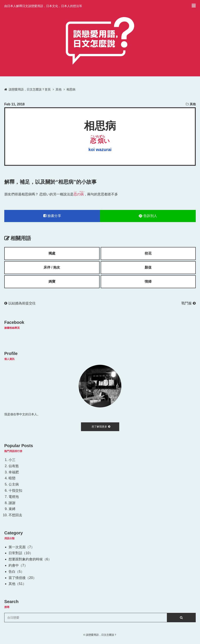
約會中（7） (18, 565)
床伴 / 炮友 (52, 267)
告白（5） (16, 572)
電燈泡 (14, 497)
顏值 (148, 267)
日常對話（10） (21, 553)
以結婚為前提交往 (20, 303)
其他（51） (17, 584)
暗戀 (12, 478)
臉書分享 (52, 216)
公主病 (14, 484)
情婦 (148, 281)
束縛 (12, 509)
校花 (148, 253)
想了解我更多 (101, 427)
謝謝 (12, 503)
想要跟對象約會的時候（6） (30, 559)
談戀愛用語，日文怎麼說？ (101, 635)
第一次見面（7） (21, 547)
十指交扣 (15, 491)
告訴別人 (148, 216)
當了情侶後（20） (22, 578)
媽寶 (52, 281)
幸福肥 (14, 472)
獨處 (52, 253)
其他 (193, 104)
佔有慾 (14, 466)
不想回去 (15, 515)
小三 (12, 460)
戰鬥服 (189, 303)
